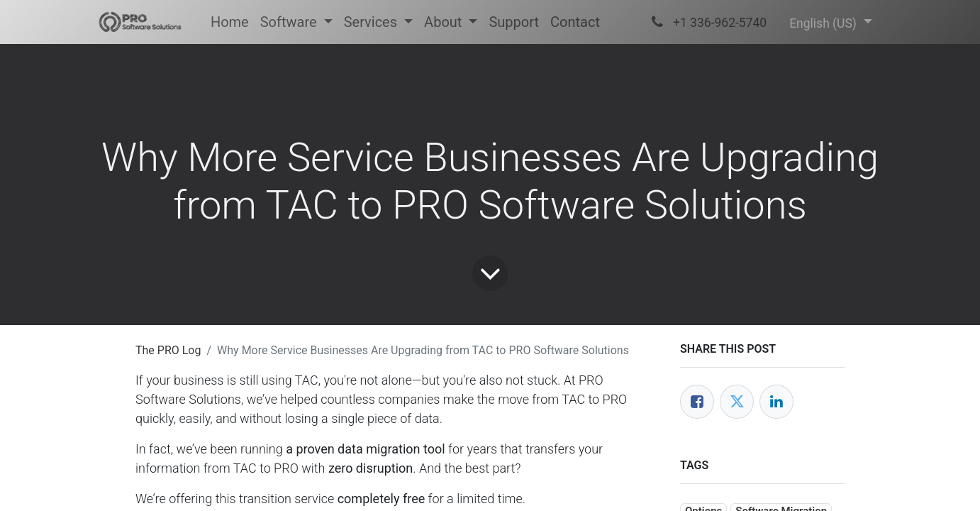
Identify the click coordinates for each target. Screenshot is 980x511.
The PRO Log (168, 350)
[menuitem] (230, 22)
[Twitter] (737, 402)
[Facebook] (697, 402)
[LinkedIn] (776, 402)
